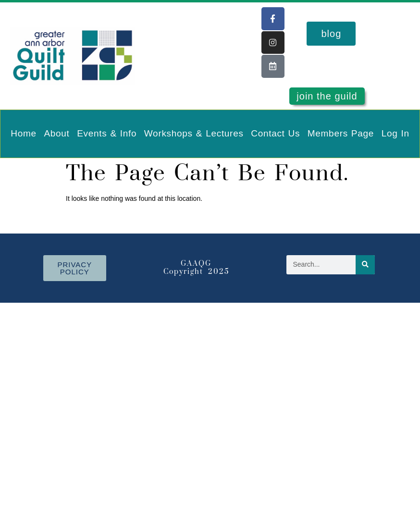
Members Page (341, 133)
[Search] (365, 265)
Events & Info (107, 133)
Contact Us (275, 133)
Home (23, 133)
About (56, 133)
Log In (395, 133)
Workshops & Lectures (194, 133)
